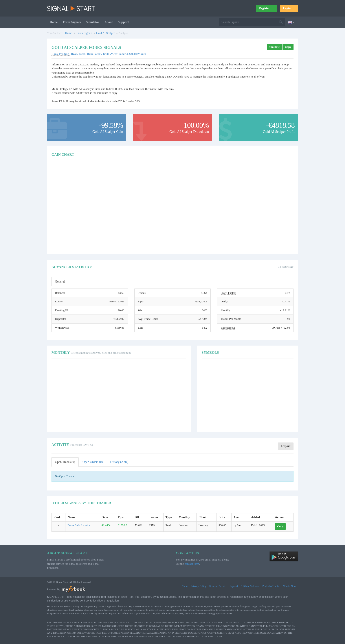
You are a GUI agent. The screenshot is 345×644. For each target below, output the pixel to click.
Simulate (274, 47)
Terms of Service (218, 586)
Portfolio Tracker (271, 586)
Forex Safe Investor (79, 525)
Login (289, 8)
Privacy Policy (198, 586)
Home (54, 22)
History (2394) (119, 462)
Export (286, 446)
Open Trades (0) (65, 462)
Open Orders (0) (93, 462)
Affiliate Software (250, 586)
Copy (288, 47)
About (109, 22)
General (60, 282)
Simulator (93, 22)
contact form (192, 564)
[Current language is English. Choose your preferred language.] (291, 22)
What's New (290, 586)
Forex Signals (72, 22)
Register (266, 8)
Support (123, 22)
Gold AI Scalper (105, 33)
